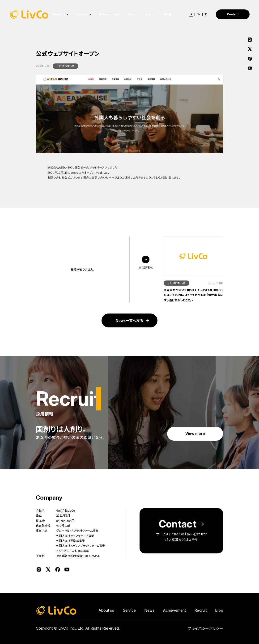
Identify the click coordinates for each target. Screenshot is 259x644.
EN (199, 14)
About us (59, 14)
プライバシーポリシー (205, 630)
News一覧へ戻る (129, 320)
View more (195, 434)
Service (82, 14)
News (132, 14)
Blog (168, 14)
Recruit (150, 14)
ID (206, 14)
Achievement (109, 14)
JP (191, 14)
